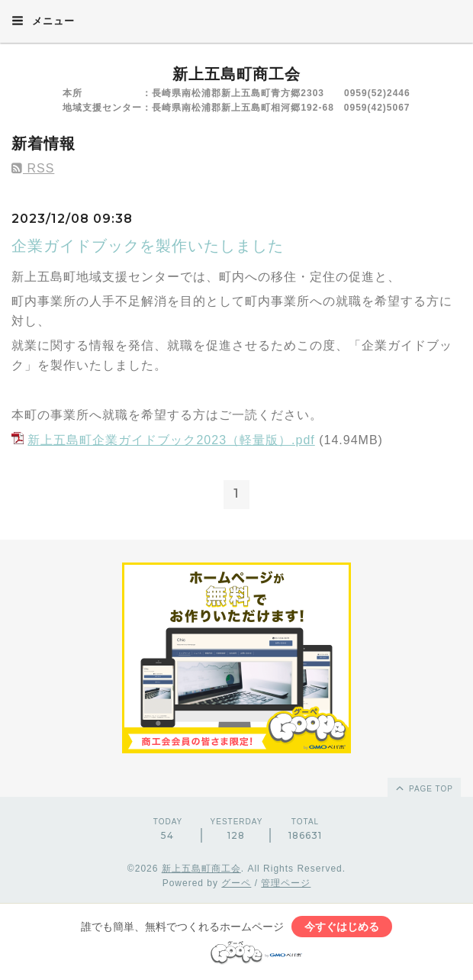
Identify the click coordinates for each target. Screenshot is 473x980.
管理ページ (286, 883)
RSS (33, 168)
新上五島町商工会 (236, 74)
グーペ (236, 883)
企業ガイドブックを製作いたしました (148, 246)
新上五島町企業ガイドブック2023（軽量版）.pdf (171, 440)
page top (423, 788)
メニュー (43, 21)
